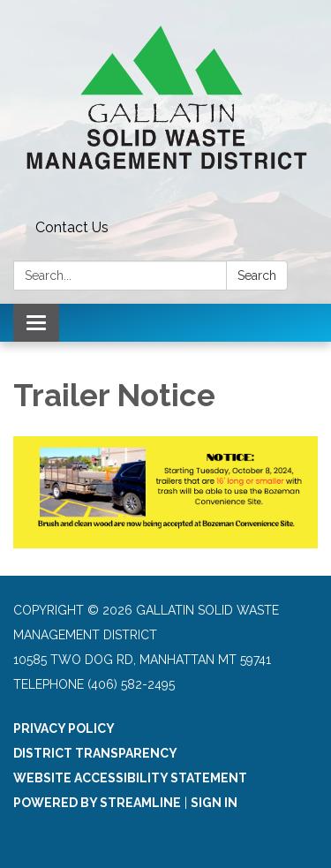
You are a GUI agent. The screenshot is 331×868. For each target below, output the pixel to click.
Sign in (214, 803)
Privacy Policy (64, 728)
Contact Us (72, 227)
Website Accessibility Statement (130, 778)
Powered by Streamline (97, 803)
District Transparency (95, 753)
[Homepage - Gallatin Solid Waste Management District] (165, 106)
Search (257, 275)
